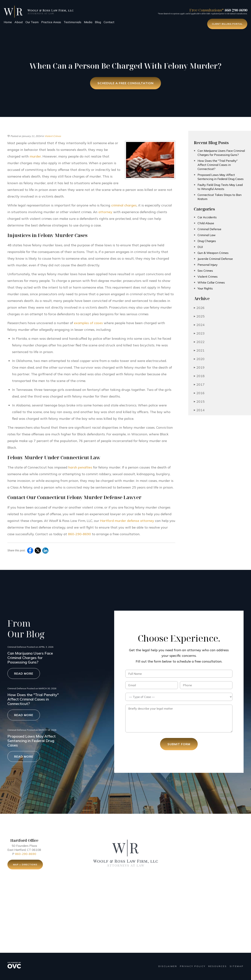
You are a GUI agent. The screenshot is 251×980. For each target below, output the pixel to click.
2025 (199, 316)
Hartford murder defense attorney (127, 521)
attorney (105, 212)
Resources (218, 966)
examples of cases (88, 323)
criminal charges (124, 205)
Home (8, 22)
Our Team (32, 22)
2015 (199, 402)
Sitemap (237, 966)
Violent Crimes (53, 136)
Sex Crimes (205, 271)
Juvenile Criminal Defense (215, 259)
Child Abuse (206, 223)
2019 (199, 367)
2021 (199, 350)
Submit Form (179, 744)
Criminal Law (207, 235)
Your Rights (205, 288)
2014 (199, 410)
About (19, 22)
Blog (98, 22)
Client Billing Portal (227, 24)
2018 (199, 376)
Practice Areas (51, 22)
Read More (24, 673)
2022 (199, 342)
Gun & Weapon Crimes (213, 253)
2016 (199, 393)
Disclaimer (168, 966)
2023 (199, 333)
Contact (109, 22)
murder (35, 156)
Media (88, 22)
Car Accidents (207, 217)
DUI (200, 247)
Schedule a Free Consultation (125, 84)
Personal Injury (208, 265)
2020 (199, 359)
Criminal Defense (209, 229)
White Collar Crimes (211, 282)
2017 (199, 384)
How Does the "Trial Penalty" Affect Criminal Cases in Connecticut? (218, 165)
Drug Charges (207, 241)
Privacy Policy (193, 966)
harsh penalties (80, 467)
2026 (199, 308)
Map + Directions (25, 866)
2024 (199, 325)
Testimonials (72, 22)
